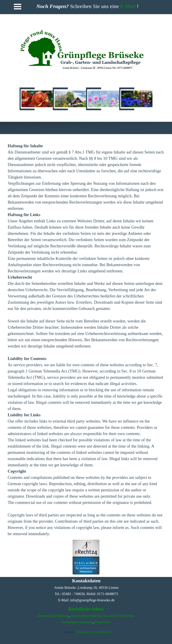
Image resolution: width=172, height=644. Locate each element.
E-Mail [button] (128, 6)
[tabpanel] (86, 49)
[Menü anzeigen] (18, 6)
